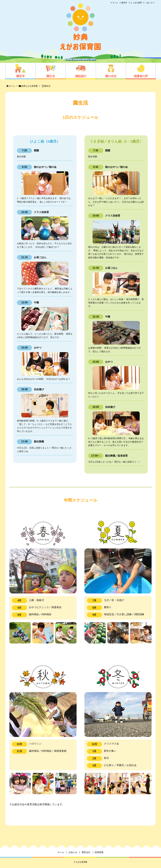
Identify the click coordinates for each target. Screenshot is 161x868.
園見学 (124, 3)
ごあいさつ (150, 3)
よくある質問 (136, 3)
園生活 (47, 86)
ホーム (115, 3)
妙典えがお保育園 (30, 86)
